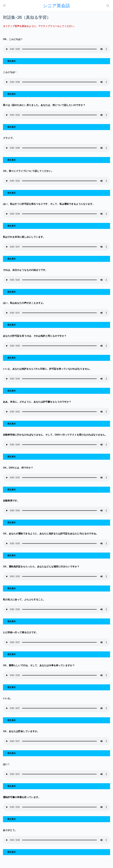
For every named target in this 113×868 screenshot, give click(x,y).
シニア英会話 (56, 6)
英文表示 (11, 61)
